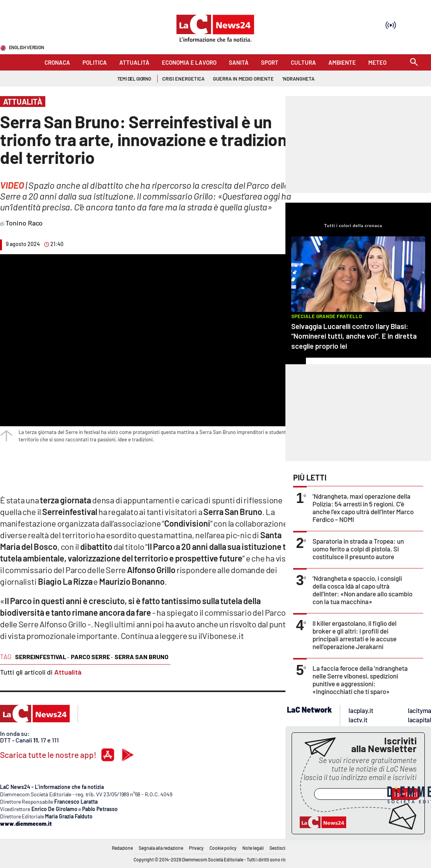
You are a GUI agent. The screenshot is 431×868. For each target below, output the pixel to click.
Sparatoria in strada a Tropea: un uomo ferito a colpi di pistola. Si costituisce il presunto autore (358, 549)
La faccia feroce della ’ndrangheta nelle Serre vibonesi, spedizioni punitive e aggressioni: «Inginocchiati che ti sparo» (360, 680)
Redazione (122, 848)
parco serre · (92, 657)
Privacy (196, 848)
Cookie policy (223, 848)
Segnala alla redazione (161, 848)
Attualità (68, 672)
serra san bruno (142, 657)
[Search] (414, 63)
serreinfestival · (42, 657)
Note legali (253, 848)
